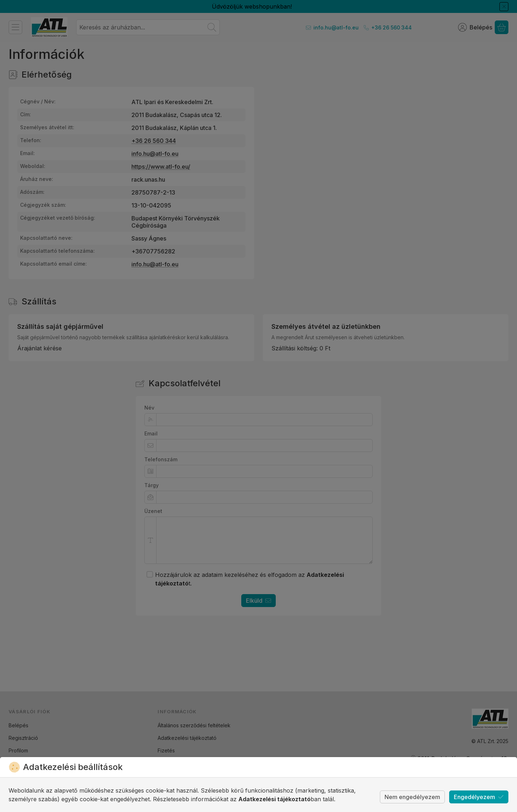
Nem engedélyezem (412, 797)
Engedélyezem (479, 797)
